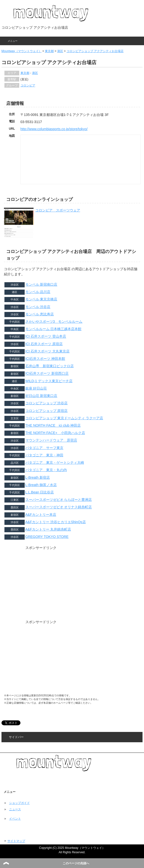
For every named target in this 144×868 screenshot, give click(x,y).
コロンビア (28, 85)
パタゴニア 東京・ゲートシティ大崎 (55, 462)
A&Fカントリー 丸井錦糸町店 (48, 529)
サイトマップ (16, 841)
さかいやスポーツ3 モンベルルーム (54, 322)
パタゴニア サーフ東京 (44, 448)
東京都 (49, 51)
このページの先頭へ (76, 863)
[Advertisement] (41, 586)
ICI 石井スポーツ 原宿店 (44, 344)
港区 (60, 51)
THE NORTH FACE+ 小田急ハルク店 (55, 433)
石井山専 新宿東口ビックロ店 (50, 366)
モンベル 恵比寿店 (40, 314)
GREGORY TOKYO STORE (47, 537)
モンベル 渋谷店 (38, 307)
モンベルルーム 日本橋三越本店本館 (54, 329)
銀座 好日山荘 (36, 388)
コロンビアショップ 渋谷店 (47, 403)
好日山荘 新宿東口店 (41, 396)
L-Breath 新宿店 (38, 477)
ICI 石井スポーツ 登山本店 (46, 336)
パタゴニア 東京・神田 (44, 455)
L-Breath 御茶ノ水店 (41, 485)
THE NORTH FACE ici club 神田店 (53, 425)
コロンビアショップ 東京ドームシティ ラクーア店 (64, 418)
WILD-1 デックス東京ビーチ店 (49, 381)
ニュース (15, 809)
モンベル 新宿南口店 (41, 284)
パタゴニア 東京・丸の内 (46, 470)
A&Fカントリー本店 (41, 515)
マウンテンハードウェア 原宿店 (51, 440)
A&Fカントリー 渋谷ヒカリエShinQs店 (56, 522)
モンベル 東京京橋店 (41, 299)
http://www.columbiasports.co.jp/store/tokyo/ (54, 129)
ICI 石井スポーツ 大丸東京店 (48, 351)
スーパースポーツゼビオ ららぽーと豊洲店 (59, 500)
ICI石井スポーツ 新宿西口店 (47, 374)
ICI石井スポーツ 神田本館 (45, 359)
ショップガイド (19, 803)
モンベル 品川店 (38, 292)
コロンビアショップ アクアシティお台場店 (95, 51)
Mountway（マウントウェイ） (22, 51)
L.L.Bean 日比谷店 (40, 492)
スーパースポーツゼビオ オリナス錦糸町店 (59, 507)
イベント (15, 819)
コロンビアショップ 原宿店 (47, 411)
